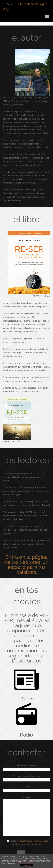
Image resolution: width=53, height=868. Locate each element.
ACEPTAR (26, 865)
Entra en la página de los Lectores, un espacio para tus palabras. (26, 565)
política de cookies (27, 862)
